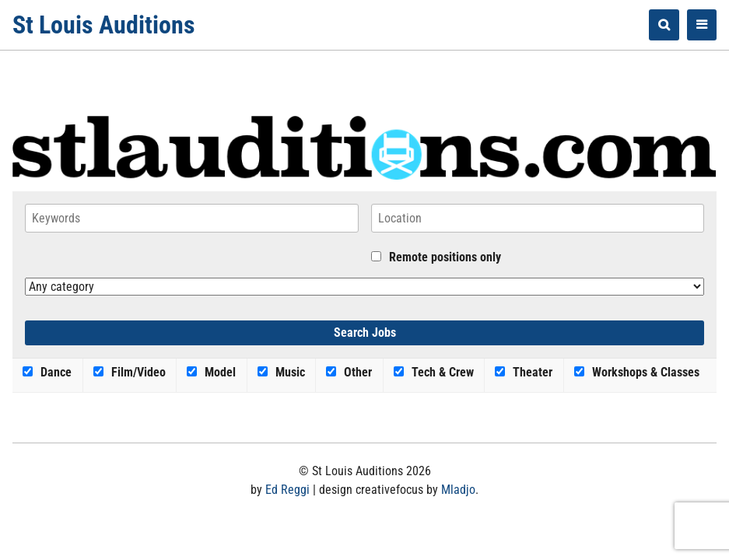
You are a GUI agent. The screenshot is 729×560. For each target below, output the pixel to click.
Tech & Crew (434, 372)
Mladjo (458, 490)
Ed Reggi (287, 490)
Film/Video (130, 372)
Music (281, 372)
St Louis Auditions (104, 25)
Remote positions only (445, 257)
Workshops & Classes (637, 372)
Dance (47, 372)
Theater (524, 372)
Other (349, 372)
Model (211, 372)
